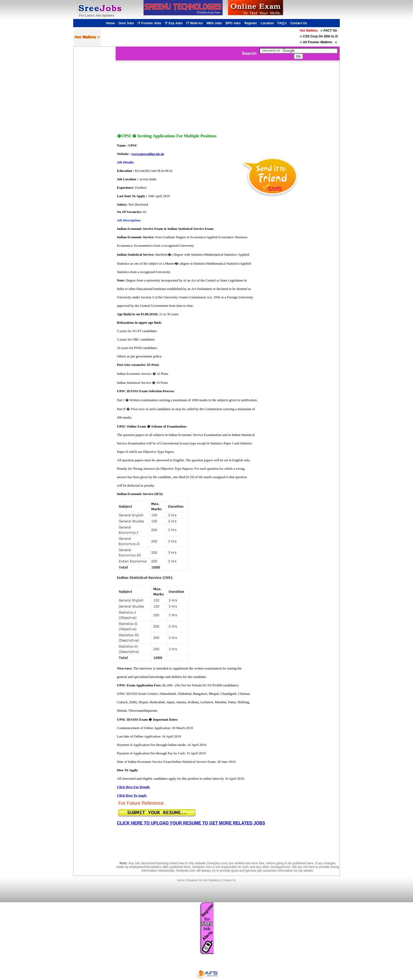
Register (251, 23)
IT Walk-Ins (195, 23)
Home (110, 23)
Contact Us (299, 23)
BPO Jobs (233, 23)
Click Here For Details (133, 787)
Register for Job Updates (203, 880)
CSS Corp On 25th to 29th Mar (327, 36)
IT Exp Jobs (174, 23)
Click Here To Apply (132, 795)
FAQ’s (282, 23)
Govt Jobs (126, 23)
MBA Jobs (214, 23)
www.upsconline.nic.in (148, 154)
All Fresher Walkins (319, 42)
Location (267, 23)
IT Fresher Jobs (149, 23)
